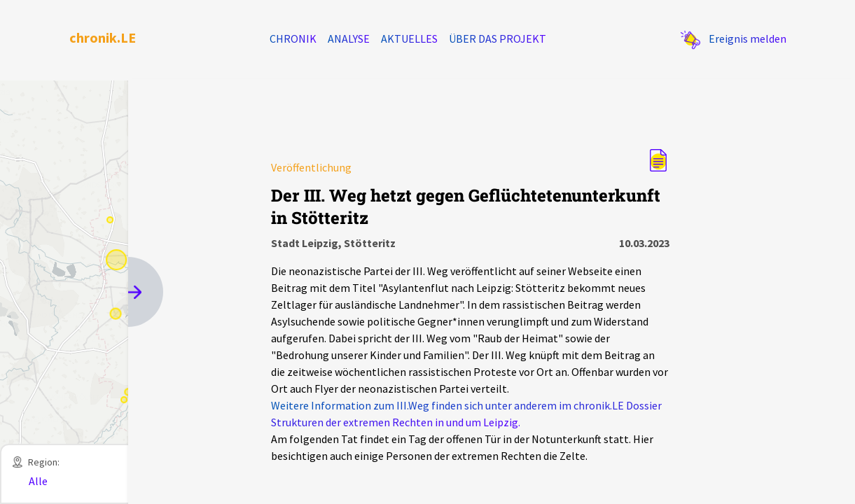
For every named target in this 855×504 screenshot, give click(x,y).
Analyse (349, 38)
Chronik (293, 38)
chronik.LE (103, 37)
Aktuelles (409, 38)
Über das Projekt (498, 38)
